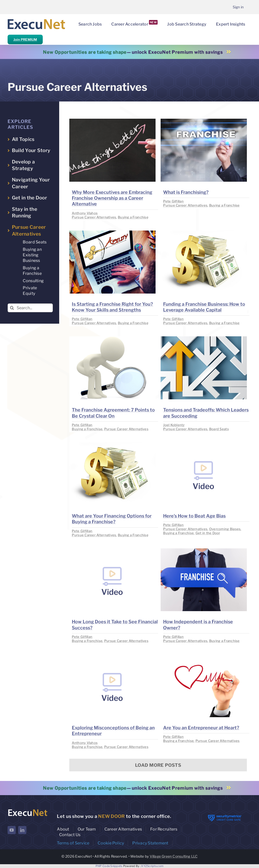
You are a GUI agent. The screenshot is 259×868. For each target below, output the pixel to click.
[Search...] (30, 308)
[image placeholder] (112, 121)
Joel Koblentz (174, 425)
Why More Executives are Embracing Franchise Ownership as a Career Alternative (112, 198)
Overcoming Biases (225, 529)
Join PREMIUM (25, 39)
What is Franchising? (186, 192)
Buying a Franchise (133, 217)
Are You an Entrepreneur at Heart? (201, 728)
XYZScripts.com (152, 866)
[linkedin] (22, 830)
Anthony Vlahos (85, 213)
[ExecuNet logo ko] (28, 810)
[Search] (12, 308)
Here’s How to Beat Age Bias (194, 516)
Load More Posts (158, 765)
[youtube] (12, 830)
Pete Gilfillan (173, 201)
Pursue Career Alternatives (94, 217)
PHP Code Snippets (109, 866)
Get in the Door (208, 533)
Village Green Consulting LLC (174, 856)
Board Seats (219, 429)
